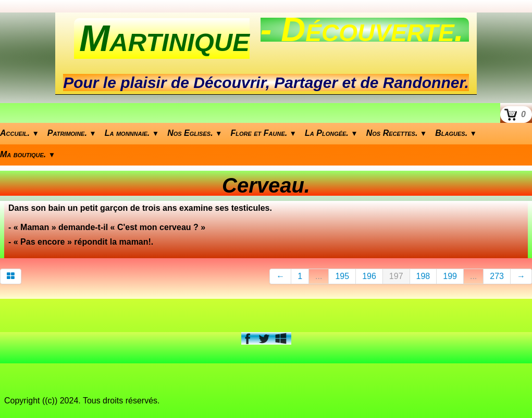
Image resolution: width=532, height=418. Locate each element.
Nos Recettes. (397, 133)
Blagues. (456, 133)
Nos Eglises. (195, 133)
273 (497, 276)
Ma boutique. (28, 154)
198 (423, 276)
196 (369, 276)
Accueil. (20, 133)
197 (396, 276)
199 (450, 276)
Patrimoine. (72, 133)
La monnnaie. (132, 133)
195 (342, 276)
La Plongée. (331, 133)
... (319, 276)
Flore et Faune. (264, 133)
